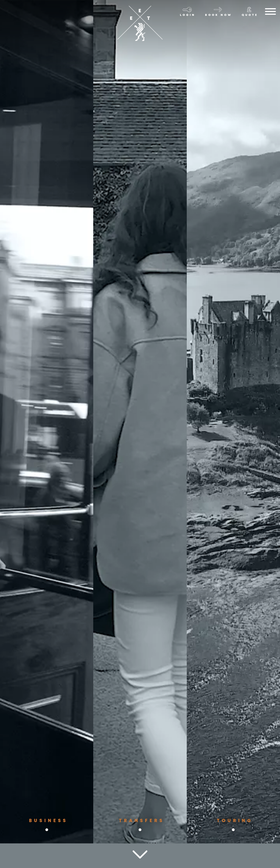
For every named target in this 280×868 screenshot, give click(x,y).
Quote (250, 15)
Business (47, 831)
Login (188, 15)
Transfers (142, 831)
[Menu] (270, 13)
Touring (235, 828)
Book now (219, 15)
